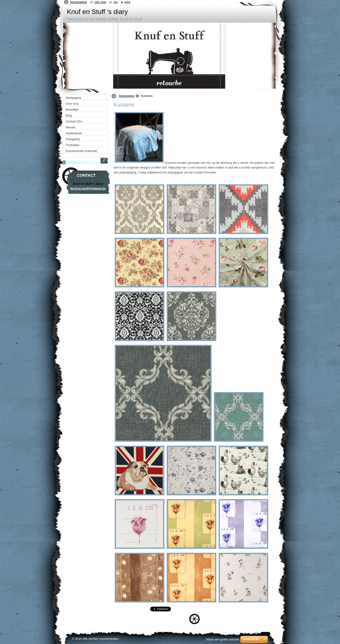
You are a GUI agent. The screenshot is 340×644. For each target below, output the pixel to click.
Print (127, 2)
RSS (116, 2)
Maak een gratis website (223, 639)
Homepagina (78, 2)
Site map (100, 2)
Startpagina (126, 96)
